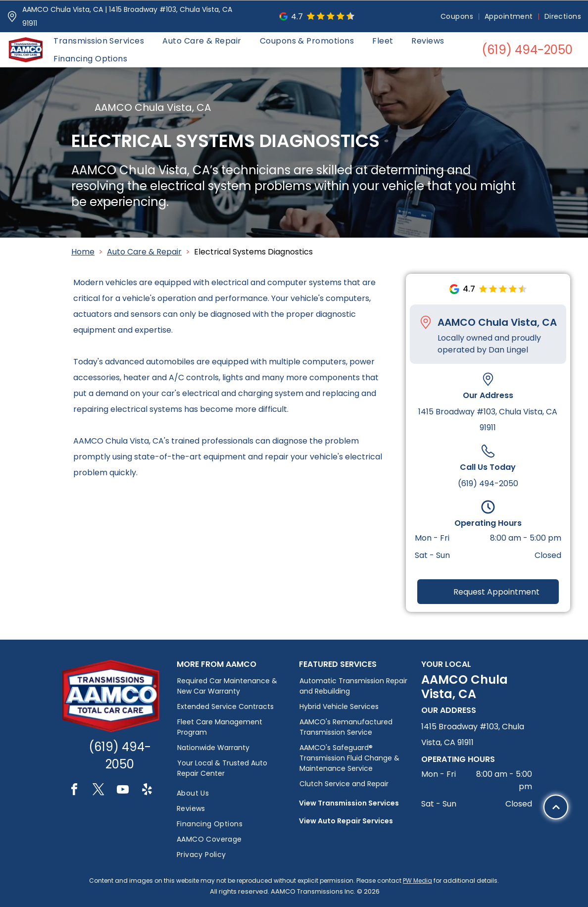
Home (83, 252)
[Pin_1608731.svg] (12, 17)
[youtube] (123, 791)
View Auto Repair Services (346, 821)
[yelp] (147, 791)
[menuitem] (458, 17)
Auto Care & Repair (144, 252)
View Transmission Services (349, 803)
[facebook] (74, 791)
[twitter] (98, 791)
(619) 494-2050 (488, 483)
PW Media (417, 881)
